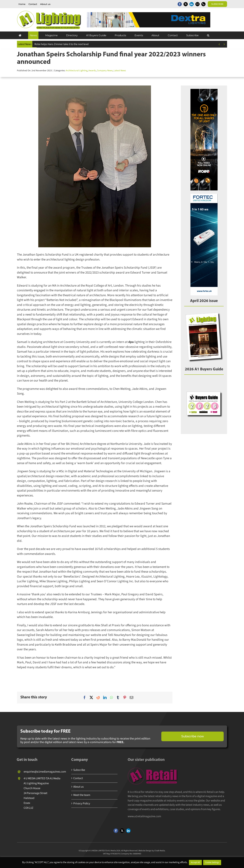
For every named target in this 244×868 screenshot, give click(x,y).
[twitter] (186, 4)
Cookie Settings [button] (212, 862)
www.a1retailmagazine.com (146, 816)
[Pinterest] (125, 698)
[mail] (197, 4)
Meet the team (79, 795)
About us (75, 787)
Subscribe (76, 770)
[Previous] (219, 44)
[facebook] (180, 4)
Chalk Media (160, 853)
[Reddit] (98, 698)
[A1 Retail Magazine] (154, 769)
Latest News (120, 71)
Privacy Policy (79, 804)
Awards (92, 71)
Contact (75, 778)
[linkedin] (192, 4)
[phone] (203, 4)
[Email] (131, 698)
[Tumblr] (118, 698)
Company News (105, 71)
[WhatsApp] (111, 698)
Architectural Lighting (77, 71)
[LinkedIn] (105, 698)
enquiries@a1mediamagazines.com (42, 772)
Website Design (145, 853)
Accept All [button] (195, 862)
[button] (208, 35)
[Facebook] (85, 698)
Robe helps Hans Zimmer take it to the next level (62, 44)
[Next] (224, 44)
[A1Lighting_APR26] (204, 313)
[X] (91, 698)
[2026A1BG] (204, 381)
